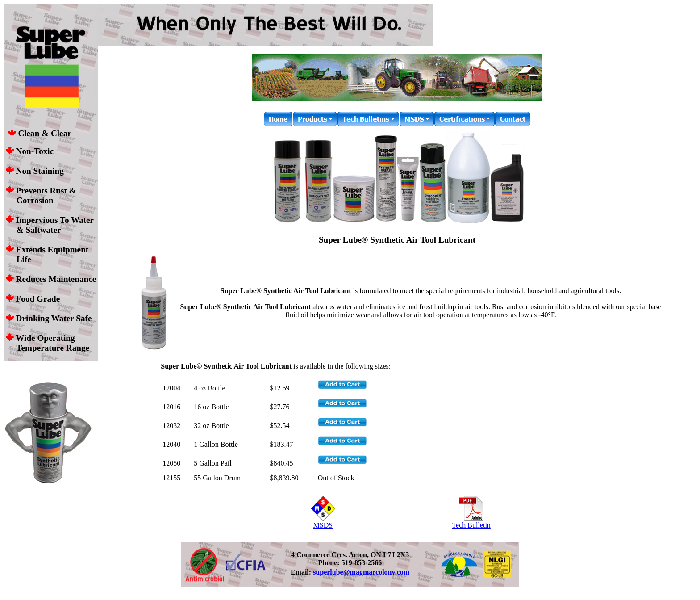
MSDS (323, 522)
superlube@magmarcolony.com (361, 572)
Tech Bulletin (471, 522)
